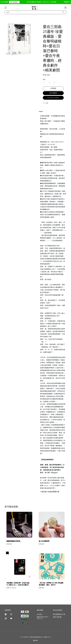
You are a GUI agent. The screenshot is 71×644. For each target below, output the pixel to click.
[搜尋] (63, 12)
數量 (44, 80)
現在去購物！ (16, 2)
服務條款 (36, 640)
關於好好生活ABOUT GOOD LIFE (43, 618)
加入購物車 (53, 93)
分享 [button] (46, 103)
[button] (6, 8)
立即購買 (53, 88)
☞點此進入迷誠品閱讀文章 (50, 492)
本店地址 (40, 614)
